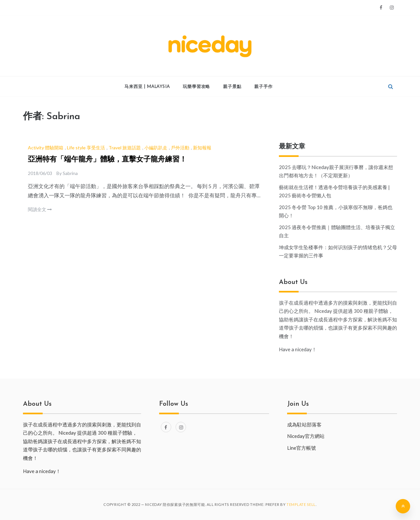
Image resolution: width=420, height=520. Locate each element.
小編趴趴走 (156, 148)
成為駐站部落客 (304, 424)
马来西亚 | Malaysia (147, 86)
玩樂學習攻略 (196, 86)
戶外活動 (180, 148)
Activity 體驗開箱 (46, 148)
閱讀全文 (40, 209)
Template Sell (301, 504)
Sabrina (70, 173)
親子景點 (232, 86)
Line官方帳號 (302, 448)
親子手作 (263, 86)
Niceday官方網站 (306, 436)
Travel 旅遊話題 (125, 148)
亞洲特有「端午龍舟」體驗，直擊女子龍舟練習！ (107, 160)
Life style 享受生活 (86, 148)
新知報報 (202, 148)
